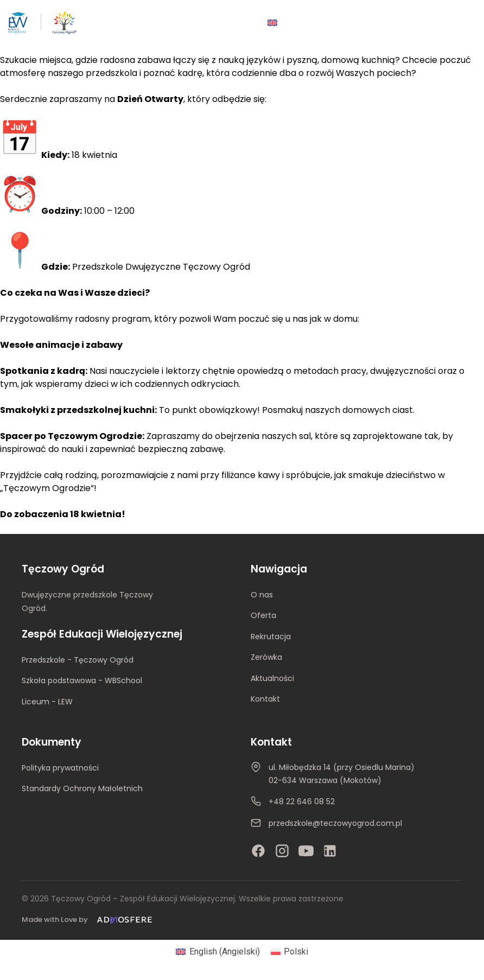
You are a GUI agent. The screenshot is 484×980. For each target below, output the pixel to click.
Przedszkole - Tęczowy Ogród (78, 660)
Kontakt (265, 699)
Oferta (263, 615)
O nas (262, 595)
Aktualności (272, 678)
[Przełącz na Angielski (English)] (218, 952)
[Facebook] (258, 851)
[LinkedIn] (330, 851)
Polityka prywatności (60, 768)
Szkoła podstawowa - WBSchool (82, 680)
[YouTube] (306, 851)
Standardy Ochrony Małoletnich (82, 788)
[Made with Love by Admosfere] (89, 920)
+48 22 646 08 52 (302, 802)
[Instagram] (282, 851)
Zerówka (266, 657)
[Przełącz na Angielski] (272, 23)
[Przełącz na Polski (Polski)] (289, 952)
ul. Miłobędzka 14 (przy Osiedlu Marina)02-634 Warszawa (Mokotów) (342, 774)
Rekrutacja (271, 637)
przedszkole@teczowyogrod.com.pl (335, 824)
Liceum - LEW (47, 702)
